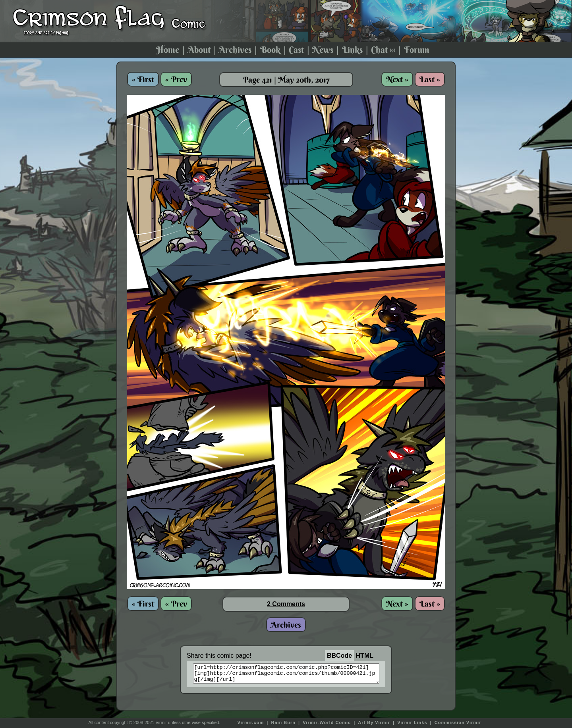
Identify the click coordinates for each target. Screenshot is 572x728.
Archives (235, 50)
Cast (296, 50)
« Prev (176, 79)
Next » (397, 79)
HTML (365, 656)
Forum (417, 50)
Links (352, 50)
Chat (383, 50)
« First (143, 79)
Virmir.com (251, 722)
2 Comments (286, 604)
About (199, 50)
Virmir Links (412, 722)
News (323, 50)
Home (168, 50)
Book (270, 50)
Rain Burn (283, 722)
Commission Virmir (458, 722)
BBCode (339, 656)
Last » (430, 79)
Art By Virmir (374, 722)
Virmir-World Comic (327, 722)
